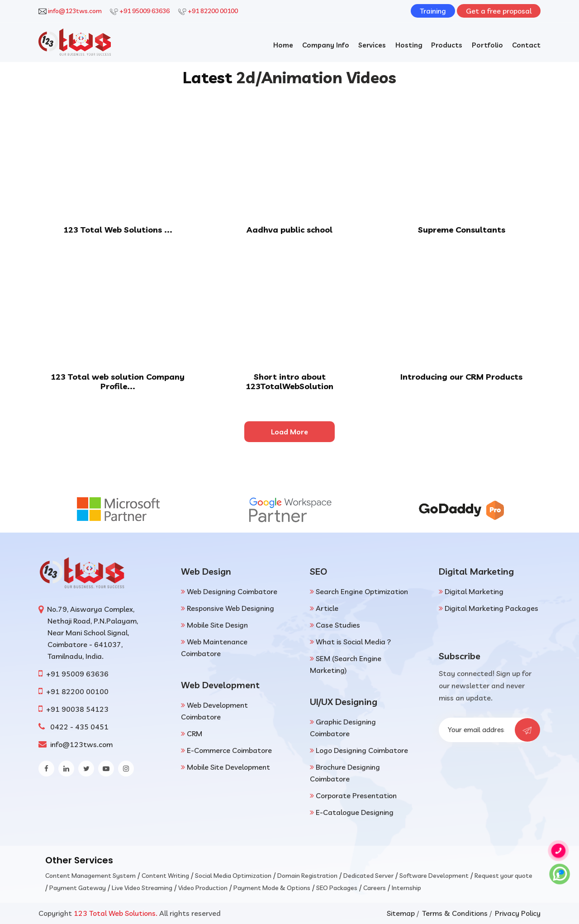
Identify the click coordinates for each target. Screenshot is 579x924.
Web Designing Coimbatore (232, 591)
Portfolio (487, 45)
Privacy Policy (518, 913)
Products (447, 45)
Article (327, 608)
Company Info (325, 45)
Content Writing (165, 876)
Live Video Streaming (142, 888)
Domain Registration (307, 876)
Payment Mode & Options (272, 888)
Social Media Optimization (233, 876)
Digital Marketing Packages (491, 608)
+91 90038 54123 (77, 709)
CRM (195, 733)
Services (372, 45)
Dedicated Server (368, 876)
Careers (375, 888)
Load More (289, 432)
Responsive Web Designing (230, 608)
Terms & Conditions (455, 913)
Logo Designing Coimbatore (362, 750)
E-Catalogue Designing (355, 812)
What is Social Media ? (353, 642)
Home (282, 45)
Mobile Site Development (228, 767)
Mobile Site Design (217, 625)
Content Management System (90, 876)
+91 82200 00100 (213, 11)
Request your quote (503, 876)
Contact (526, 45)
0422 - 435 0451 (78, 727)
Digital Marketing (474, 591)
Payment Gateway (78, 888)
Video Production (203, 888)
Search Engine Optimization (362, 591)
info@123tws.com (75, 11)
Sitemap (401, 913)
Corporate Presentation (356, 795)
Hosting (408, 45)
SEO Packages (337, 888)
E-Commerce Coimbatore (229, 750)
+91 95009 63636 (145, 11)
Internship (406, 888)
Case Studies (338, 625)
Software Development (434, 876)
